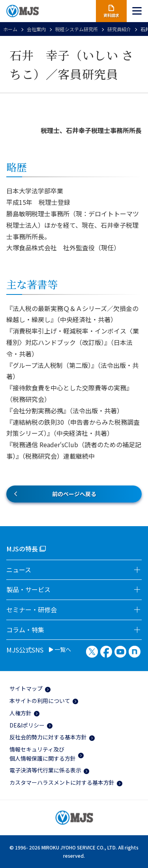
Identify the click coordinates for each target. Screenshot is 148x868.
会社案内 (36, 29)
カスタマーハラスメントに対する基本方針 (62, 782)
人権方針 (21, 713)
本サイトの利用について (40, 701)
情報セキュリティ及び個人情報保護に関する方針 (43, 754)
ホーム (10, 29)
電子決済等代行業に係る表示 (45, 770)
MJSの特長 (22, 549)
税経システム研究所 (77, 29)
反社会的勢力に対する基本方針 (48, 737)
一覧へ (60, 650)
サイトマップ (26, 688)
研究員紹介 (119, 29)
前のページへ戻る (74, 494)
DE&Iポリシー (27, 725)
